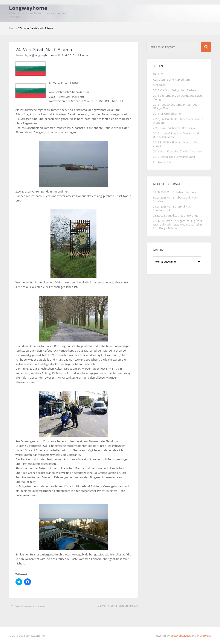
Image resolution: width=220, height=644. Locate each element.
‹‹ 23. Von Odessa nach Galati (27, 606)
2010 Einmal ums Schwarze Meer (174, 157)
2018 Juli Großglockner (167, 114)
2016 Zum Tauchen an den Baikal (174, 128)
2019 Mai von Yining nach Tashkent (176, 90)
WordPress (204, 636)
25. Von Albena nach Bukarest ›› (118, 606)
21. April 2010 (66, 55)
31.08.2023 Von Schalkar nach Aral (175, 192)
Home (13, 28)
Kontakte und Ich (164, 162)
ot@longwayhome (41, 55)
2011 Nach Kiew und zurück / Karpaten (178, 151)
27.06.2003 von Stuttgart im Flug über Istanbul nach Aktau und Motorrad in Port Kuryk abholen (178, 225)
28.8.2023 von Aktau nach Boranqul (176, 216)
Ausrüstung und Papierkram (171, 80)
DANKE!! (158, 74)
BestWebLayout (181, 636)
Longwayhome (28, 8)
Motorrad (159, 85)
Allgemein (84, 55)
